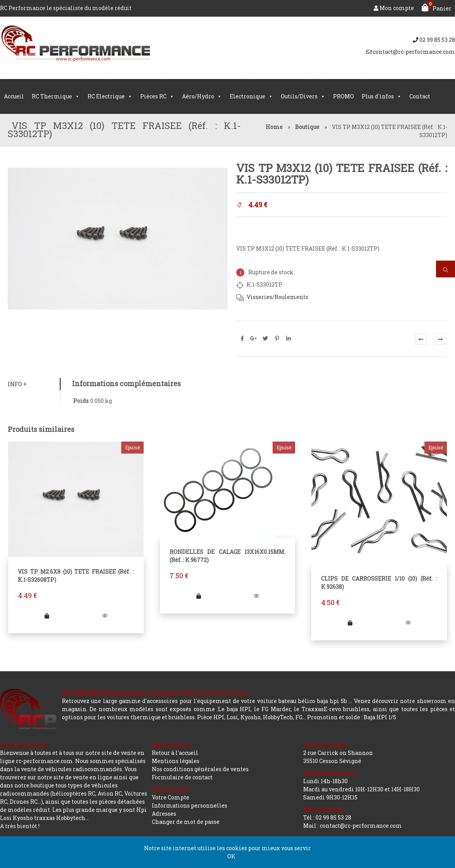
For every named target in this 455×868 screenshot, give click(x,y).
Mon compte (394, 8)
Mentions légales (176, 761)
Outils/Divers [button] (303, 96)
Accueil (14, 96)
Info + (17, 384)
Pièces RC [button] (157, 96)
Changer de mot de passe (186, 822)
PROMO (343, 96)
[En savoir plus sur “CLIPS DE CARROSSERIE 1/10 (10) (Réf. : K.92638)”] (350, 623)
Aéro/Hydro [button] (202, 96)
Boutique (307, 127)
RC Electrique (110, 96)
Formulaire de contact (182, 777)
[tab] (34, 384)
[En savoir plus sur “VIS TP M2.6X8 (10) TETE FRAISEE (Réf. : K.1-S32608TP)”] (47, 616)
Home (274, 127)
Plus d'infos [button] (382, 96)
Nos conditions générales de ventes (200, 769)
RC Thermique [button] (56, 96)
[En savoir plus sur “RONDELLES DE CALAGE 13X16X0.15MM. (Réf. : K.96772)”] (198, 596)
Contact (420, 96)
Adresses (164, 814)
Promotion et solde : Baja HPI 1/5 (352, 717)
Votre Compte (171, 797)
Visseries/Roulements (277, 297)
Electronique (251, 96)
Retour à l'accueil (175, 753)
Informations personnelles (190, 805)
